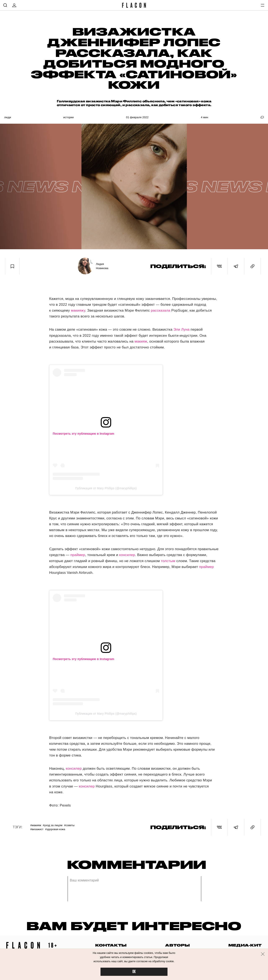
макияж (141, 341)
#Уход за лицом (53, 825)
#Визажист (37, 829)
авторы (177, 945)
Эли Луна (181, 329)
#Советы (69, 825)
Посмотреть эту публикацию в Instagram (84, 434)
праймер (78, 555)
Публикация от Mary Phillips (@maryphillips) (106, 488)
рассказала (161, 310)
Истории (68, 117)
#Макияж (36, 825)
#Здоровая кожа (55, 829)
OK (134, 972)
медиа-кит (245, 945)
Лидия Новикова (102, 266)
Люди (8, 117)
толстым (168, 561)
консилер (127, 555)
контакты (111, 945)
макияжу (78, 310)
